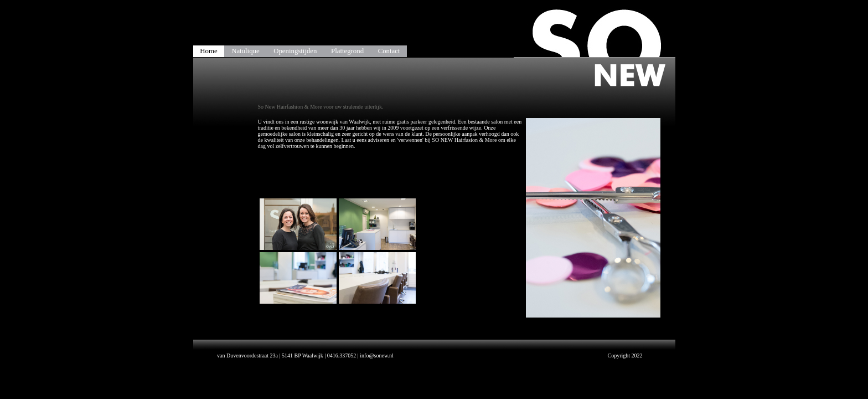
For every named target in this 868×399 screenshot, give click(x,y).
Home (208, 52)
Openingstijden (295, 52)
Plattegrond (347, 52)
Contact (389, 52)
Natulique (245, 52)
